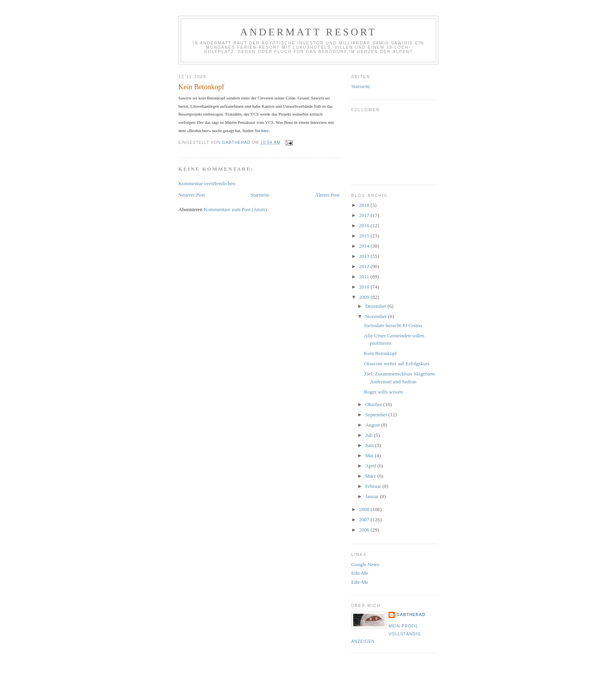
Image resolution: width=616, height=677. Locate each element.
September (377, 415)
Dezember (377, 306)
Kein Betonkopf (380, 353)
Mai (370, 455)
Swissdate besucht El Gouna (393, 325)
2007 (365, 520)
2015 (365, 236)
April (371, 466)
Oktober (374, 404)
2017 (365, 215)
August (373, 425)
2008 (365, 509)
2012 (365, 266)
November (377, 316)
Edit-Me (360, 573)
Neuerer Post (192, 195)
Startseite (260, 195)
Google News (365, 564)
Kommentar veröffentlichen (207, 183)
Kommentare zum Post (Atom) (236, 209)
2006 (365, 530)
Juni (370, 445)
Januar (373, 496)
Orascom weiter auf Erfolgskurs (396, 363)
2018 (365, 205)
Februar (374, 486)
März (371, 476)
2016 (365, 225)
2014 (365, 246)
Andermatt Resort (308, 32)
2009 (365, 297)
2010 (365, 287)
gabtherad (411, 615)
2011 (365, 277)
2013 (365, 256)
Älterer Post (327, 195)
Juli (370, 435)
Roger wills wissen (383, 392)
